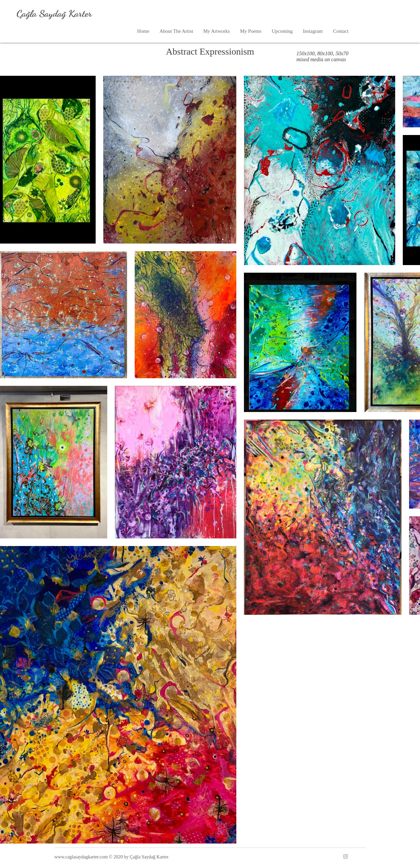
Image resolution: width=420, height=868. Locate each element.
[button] (216, 31)
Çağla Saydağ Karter (54, 13)
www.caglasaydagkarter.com (81, 857)
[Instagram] (346, 856)
